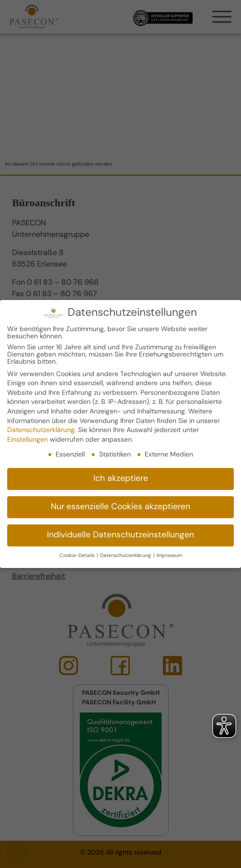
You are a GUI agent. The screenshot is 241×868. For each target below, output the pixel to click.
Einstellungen (28, 440)
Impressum (169, 555)
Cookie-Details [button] (78, 555)
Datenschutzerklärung (41, 430)
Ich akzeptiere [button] (121, 479)
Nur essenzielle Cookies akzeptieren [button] (120, 507)
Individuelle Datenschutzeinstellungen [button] (120, 535)
